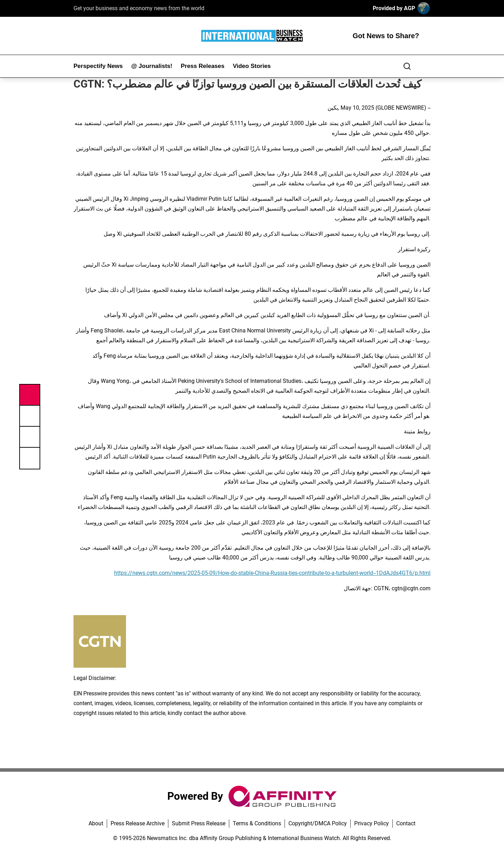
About (96, 823)
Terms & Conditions (257, 823)
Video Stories (252, 66)
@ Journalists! (152, 66)
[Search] (407, 66)
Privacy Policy (372, 823)
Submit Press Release (199, 823)
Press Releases (202, 66)
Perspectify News (98, 66)
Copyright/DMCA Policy (318, 823)
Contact (406, 823)
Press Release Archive (138, 823)
